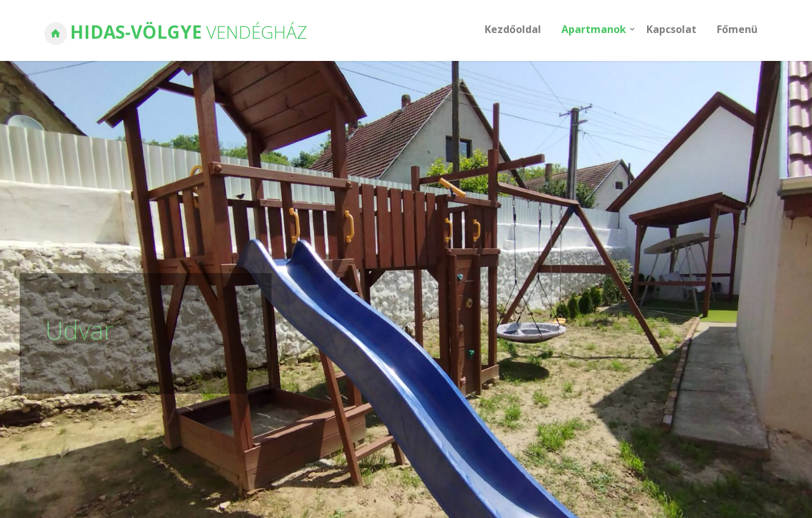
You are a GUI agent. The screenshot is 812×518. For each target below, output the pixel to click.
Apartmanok (594, 29)
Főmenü (737, 29)
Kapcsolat (671, 29)
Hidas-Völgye (188, 32)
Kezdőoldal (513, 29)
